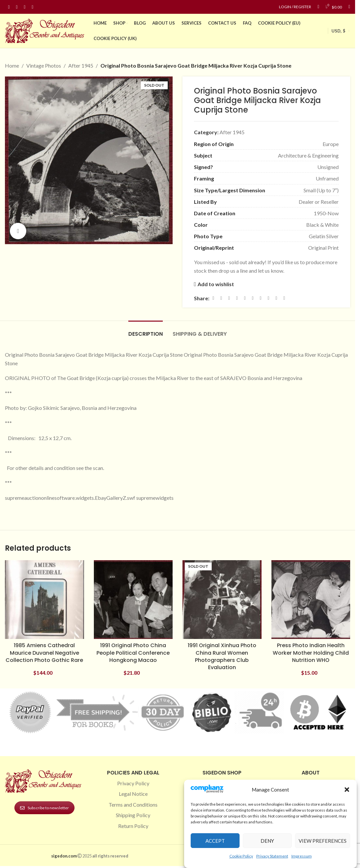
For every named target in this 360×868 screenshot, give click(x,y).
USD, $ (338, 31)
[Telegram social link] (276, 298)
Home (12, 65)
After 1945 (81, 65)
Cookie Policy (241, 856)
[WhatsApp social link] (261, 298)
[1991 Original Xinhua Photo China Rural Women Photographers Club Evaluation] (222, 600)
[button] (347, 790)
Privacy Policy (133, 783)
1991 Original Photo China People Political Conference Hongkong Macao (133, 653)
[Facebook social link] (9, 7)
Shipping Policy (133, 815)
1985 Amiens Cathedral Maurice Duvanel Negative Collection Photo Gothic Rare (44, 653)
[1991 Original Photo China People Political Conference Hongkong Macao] (133, 600)
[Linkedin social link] (32, 7)
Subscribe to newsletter (44, 808)
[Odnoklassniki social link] (253, 298)
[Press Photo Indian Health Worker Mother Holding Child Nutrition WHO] (311, 600)
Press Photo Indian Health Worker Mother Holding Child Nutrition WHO (311, 653)
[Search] (349, 7)
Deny (267, 841)
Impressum (302, 856)
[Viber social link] (284, 298)
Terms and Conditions (133, 804)
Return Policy (133, 826)
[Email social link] (229, 298)
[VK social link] (268, 298)
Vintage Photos (44, 65)
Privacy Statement (272, 856)
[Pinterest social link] (25, 7)
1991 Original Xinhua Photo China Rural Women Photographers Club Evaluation (222, 656)
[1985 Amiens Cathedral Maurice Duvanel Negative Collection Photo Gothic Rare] (44, 600)
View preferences (323, 841)
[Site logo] (46, 30)
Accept (215, 841)
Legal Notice (133, 794)
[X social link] (221, 298)
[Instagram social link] (17, 7)
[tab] (146, 331)
